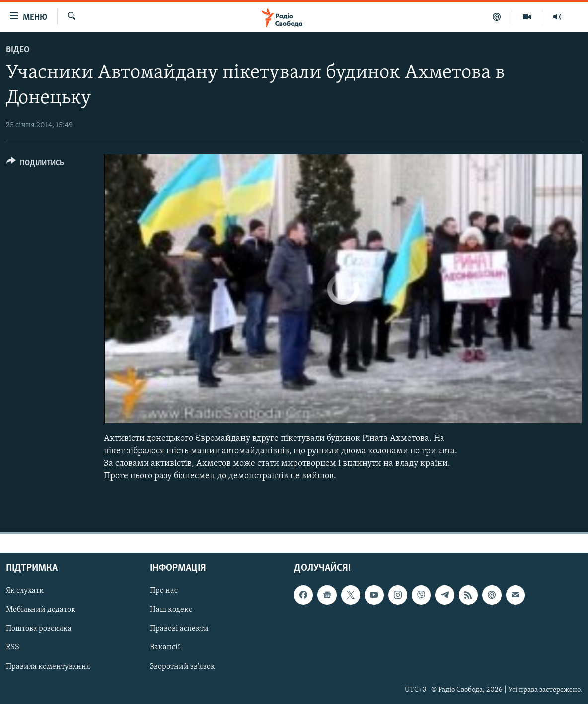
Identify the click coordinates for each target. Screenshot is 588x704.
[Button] (35, 165)
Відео (18, 50)
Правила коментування (48, 666)
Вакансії (165, 647)
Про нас (164, 591)
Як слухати (25, 591)
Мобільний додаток (41, 610)
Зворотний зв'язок (183, 666)
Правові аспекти (179, 629)
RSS (13, 647)
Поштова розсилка (39, 629)
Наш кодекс (171, 610)
